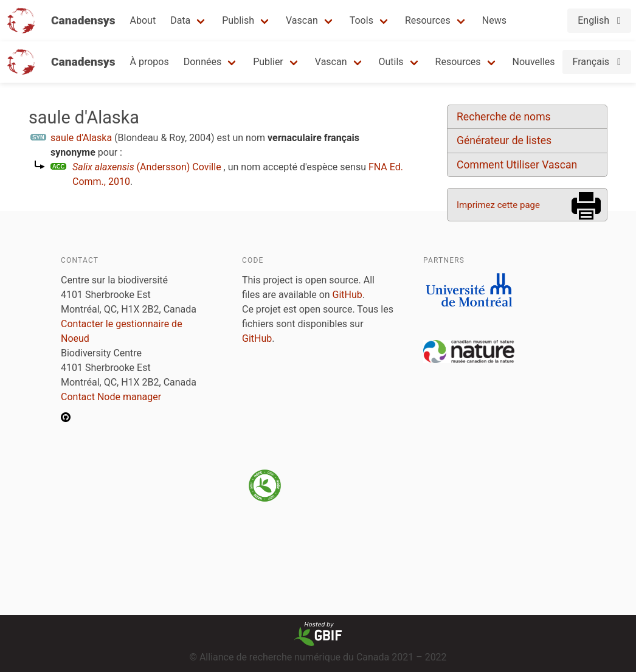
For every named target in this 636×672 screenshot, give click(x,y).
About (143, 20)
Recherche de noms (504, 117)
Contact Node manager (111, 397)
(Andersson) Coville (147, 167)
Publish (238, 20)
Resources (428, 20)
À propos (150, 62)
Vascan (302, 20)
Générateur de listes (504, 140)
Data (180, 20)
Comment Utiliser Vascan (517, 165)
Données (203, 62)
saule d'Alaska (81, 138)
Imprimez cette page (498, 205)
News (494, 20)
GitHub (347, 295)
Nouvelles (534, 62)
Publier (268, 62)
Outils (391, 62)
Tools (361, 20)
